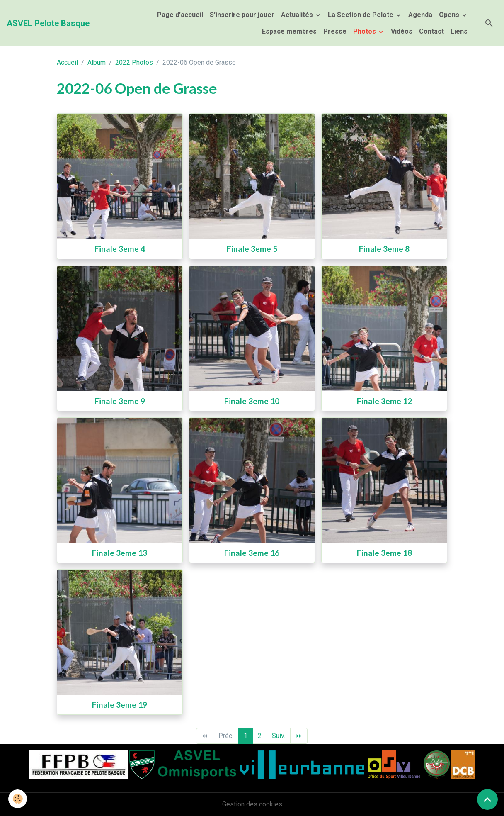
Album (97, 62)
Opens (450, 15)
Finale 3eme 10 (252, 401)
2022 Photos (134, 62)
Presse (335, 31)
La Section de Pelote (361, 15)
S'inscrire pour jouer (242, 15)
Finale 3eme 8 (384, 249)
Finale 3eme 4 (120, 249)
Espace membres (288, 31)
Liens (459, 31)
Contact (431, 31)
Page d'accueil (180, 15)
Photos (365, 31)
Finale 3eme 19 (120, 705)
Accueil (67, 62)
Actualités (298, 15)
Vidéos (402, 31)
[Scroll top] (487, 799)
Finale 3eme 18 (384, 553)
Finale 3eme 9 (120, 401)
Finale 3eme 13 (120, 553)
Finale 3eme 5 (252, 249)
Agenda (420, 15)
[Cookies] (18, 799)
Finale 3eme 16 (252, 553)
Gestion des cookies (252, 804)
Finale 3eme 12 (384, 401)
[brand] (48, 23)
